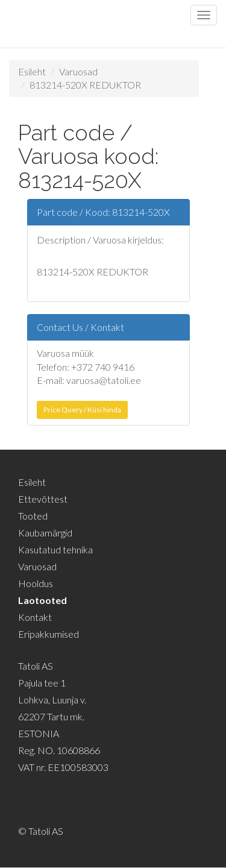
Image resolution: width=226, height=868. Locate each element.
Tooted (33, 516)
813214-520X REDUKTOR (85, 85)
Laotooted (42, 600)
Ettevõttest (43, 499)
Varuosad (78, 71)
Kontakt (35, 617)
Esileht (32, 71)
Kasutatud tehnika (55, 549)
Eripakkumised (49, 634)
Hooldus (36, 583)
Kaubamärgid (45, 533)
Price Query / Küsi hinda (82, 410)
